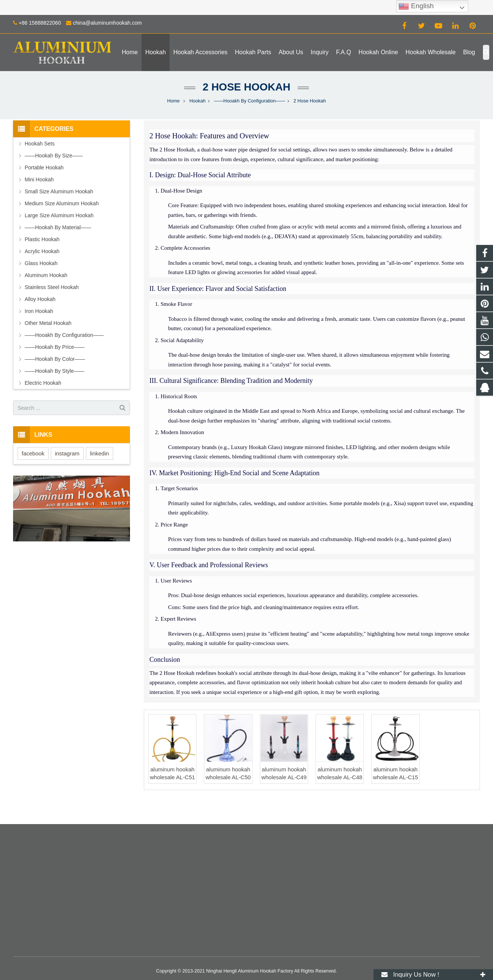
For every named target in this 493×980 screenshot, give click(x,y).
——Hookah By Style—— (55, 371)
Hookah (197, 101)
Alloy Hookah (40, 299)
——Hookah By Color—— (55, 359)
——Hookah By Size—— (54, 156)
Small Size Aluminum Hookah (59, 191)
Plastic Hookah (42, 239)
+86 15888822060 (40, 23)
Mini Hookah (39, 179)
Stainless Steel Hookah (52, 287)
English (416, 6)
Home (173, 101)
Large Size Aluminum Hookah (59, 215)
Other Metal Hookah (48, 323)
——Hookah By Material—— (58, 227)
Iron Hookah (39, 311)
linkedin (100, 453)
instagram (67, 453)
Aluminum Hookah (46, 275)
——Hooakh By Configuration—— (249, 101)
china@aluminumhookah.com (107, 23)
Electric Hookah (43, 383)
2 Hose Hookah (247, 87)
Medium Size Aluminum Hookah (62, 203)
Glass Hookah (41, 263)
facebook (33, 453)
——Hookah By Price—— (55, 347)
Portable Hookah (44, 168)
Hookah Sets (40, 144)
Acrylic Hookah (42, 251)
